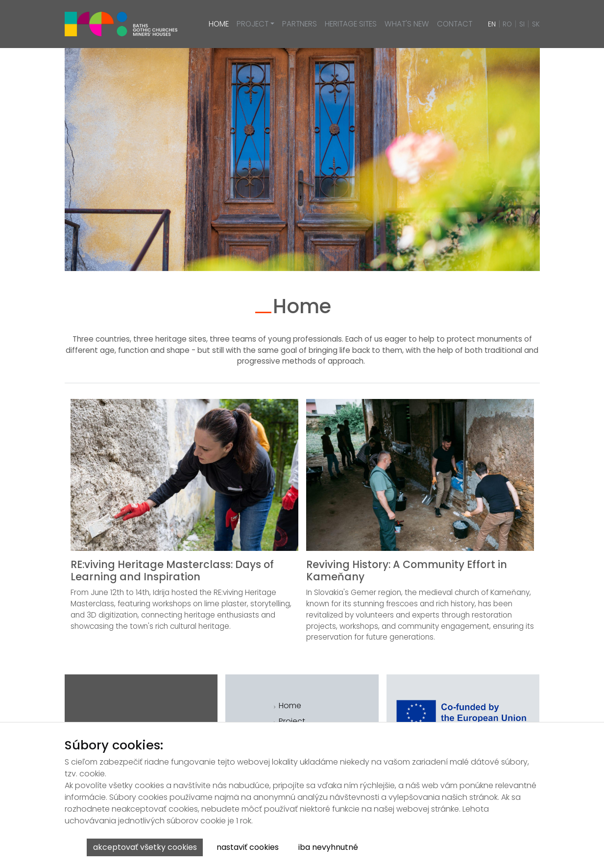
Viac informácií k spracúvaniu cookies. (435, 851)
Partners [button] (300, 24)
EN (492, 24)
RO (507, 24)
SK (536, 24)
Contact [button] (455, 24)
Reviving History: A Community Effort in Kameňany (407, 570)
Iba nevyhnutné (328, 847)
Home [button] (219, 24)
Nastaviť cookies (248, 847)
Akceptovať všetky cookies (145, 847)
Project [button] (253, 24)
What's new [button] (407, 24)
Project (292, 721)
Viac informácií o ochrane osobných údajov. (445, 843)
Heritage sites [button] (351, 24)
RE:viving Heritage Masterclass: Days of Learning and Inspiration (172, 570)
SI (522, 24)
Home (290, 706)
